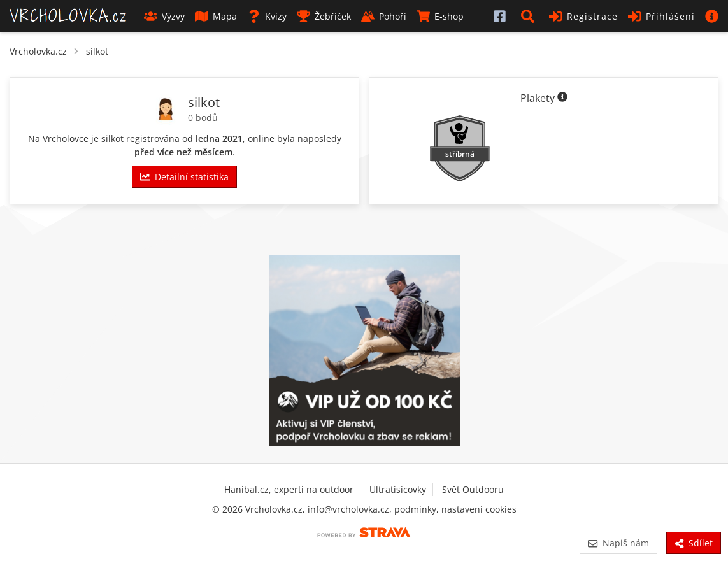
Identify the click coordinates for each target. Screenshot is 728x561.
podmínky (415, 509)
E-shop (440, 16)
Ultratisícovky (398, 489)
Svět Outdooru (473, 489)
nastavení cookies (479, 509)
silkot (97, 51)
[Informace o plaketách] (562, 98)
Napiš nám (618, 543)
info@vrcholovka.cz (348, 509)
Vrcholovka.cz (38, 51)
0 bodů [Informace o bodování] (203, 117)
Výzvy (164, 16)
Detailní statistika (184, 177)
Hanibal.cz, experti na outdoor (289, 489)
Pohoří (384, 16)
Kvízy (267, 16)
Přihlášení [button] (661, 16)
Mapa (216, 16)
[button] (530, 16)
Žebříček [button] (324, 16)
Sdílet (694, 543)
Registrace (583, 16)
